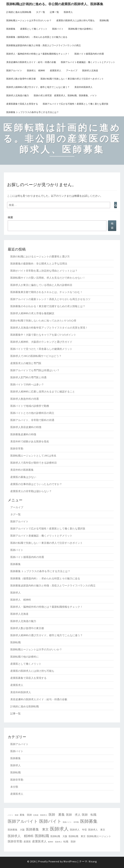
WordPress (70, 861)
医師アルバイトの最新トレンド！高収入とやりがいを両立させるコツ (50, 299)
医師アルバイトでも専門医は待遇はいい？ (35, 370)
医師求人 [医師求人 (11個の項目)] (59, 829)
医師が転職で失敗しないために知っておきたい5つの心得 (43, 321)
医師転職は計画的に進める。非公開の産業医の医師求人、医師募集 (55, 4)
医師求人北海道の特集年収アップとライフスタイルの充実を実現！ (49, 328)
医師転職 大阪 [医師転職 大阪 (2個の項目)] (59, 836)
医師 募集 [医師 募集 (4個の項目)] (57, 815)
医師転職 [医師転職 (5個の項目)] (42, 836)
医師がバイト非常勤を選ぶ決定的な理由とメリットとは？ (44, 271)
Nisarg (93, 861)
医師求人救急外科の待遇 (25, 399)
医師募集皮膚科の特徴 (23, 434)
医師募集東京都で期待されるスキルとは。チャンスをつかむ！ (46, 292)
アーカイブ (72, 71)
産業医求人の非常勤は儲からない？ (31, 491)
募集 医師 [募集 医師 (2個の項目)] (26, 815)
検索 (10, 217)
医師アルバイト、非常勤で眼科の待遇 (32, 420)
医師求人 (68, 12)
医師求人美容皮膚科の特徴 (26, 427)
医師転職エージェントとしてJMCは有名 (33, 456)
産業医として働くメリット (34, 29)
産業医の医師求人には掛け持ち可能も (76, 20)
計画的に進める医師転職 (19, 12)
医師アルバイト (14, 71)
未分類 (14, 787)
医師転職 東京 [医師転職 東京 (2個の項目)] (77, 836)
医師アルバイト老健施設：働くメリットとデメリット (88, 62)
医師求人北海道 (90, 71)
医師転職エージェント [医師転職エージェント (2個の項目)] (99, 836)
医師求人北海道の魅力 (18, 95)
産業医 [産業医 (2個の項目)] (27, 842)
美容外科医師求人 (83, 87)
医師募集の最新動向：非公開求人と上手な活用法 (39, 264)
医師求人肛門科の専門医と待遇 (28, 377)
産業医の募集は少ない (23, 477)
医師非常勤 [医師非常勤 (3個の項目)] (15, 841)
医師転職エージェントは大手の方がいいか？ (29, 20)
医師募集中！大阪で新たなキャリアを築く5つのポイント (43, 335)
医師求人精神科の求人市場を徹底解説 (32, 313)
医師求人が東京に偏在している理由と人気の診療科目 (41, 285)
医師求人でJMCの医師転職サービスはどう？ (36, 356)
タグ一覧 (41, 12)
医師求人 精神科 (36, 71)
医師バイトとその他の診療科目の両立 (32, 413)
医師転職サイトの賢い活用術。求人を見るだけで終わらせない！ (48, 278)
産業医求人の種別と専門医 (26, 363)
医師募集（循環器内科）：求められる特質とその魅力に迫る (37, 37)
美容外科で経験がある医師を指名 (30, 441)
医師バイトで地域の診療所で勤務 (30, 406)
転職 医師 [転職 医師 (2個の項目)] (70, 842)
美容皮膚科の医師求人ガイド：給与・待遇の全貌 (31, 62)
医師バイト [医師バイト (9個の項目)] (50, 821)
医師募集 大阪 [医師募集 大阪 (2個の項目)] (16, 830)
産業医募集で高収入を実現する (22, 104)
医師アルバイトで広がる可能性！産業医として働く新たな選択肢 (76, 104)
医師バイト (58, 29)
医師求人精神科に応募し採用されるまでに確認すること (43, 392)
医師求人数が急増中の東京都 (21, 79)
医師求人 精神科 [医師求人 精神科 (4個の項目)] (21, 836)
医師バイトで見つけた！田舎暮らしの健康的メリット (41, 349)
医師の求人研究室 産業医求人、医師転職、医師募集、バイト (65, 95)
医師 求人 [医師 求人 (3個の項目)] (73, 815)
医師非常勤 (17, 448)
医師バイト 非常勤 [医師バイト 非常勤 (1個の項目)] (71, 822)
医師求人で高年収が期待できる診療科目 (34, 463)
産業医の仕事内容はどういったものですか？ (36, 484)
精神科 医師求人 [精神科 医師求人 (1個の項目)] (55, 842)
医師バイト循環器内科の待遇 (89, 54)
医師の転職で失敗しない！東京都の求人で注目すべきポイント (72, 79)
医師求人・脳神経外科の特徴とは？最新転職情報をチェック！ (38, 54)
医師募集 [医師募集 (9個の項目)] (89, 821)
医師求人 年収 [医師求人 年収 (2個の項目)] (78, 830)
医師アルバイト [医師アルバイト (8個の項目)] (23, 821)
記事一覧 (54, 12)
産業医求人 (56, 71)
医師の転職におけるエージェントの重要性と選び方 (40, 256)
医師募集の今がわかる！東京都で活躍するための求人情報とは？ (48, 306)
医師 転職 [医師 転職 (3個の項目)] (89, 815)
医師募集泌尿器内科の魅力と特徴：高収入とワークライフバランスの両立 (44, 45)
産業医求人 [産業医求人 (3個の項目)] (39, 841)
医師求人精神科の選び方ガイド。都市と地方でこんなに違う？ (38, 87)
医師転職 (104, 20)
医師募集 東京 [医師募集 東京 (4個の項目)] (37, 829)
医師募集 (11, 29)
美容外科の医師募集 (22, 470)
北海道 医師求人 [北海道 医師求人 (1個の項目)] (40, 815)
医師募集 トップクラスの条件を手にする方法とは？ (33, 112)
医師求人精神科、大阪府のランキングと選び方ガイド (41, 342)
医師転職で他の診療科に (81, 29)
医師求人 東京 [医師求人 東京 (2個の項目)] (97, 830)
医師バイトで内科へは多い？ (27, 384)
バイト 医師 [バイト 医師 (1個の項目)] (13, 815)
